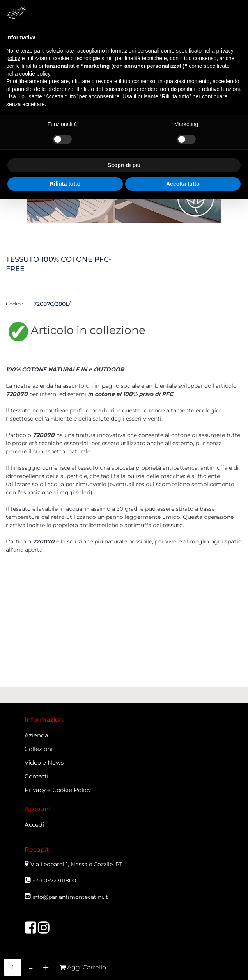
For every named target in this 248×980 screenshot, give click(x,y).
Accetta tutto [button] (183, 184)
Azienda (36, 735)
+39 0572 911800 (54, 881)
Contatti (36, 776)
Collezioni (39, 749)
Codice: (15, 304)
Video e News (44, 763)
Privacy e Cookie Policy (58, 790)
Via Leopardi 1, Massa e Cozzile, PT (77, 864)
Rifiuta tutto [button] (65, 184)
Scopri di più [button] (124, 165)
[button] (83, 967)
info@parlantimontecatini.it (70, 897)
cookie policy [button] (35, 74)
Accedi (34, 825)
